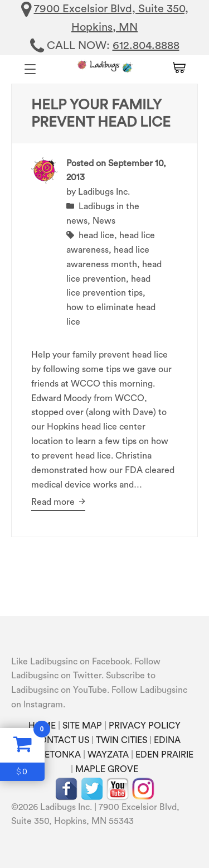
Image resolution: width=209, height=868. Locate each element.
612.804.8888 (146, 46)
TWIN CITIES (121, 740)
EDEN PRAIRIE (164, 755)
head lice (96, 235)
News (104, 221)
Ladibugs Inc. (104, 192)
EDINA (167, 740)
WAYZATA (108, 755)
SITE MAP (82, 726)
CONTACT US (61, 740)
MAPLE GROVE (107, 769)
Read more (58, 502)
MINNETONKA (51, 755)
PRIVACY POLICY (145, 726)
